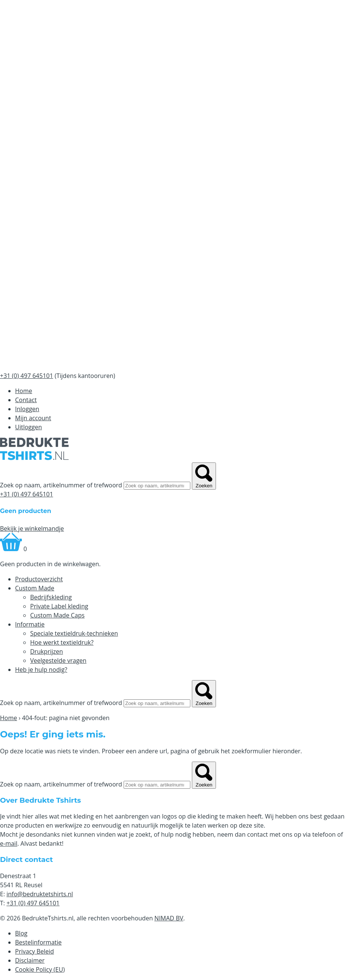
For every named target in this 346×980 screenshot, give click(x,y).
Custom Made (35, 588)
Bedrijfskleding (51, 597)
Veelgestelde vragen (58, 661)
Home (24, 391)
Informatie (30, 624)
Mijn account (33, 418)
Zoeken (204, 476)
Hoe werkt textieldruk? (62, 642)
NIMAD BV (169, 918)
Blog (21, 933)
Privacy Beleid (34, 951)
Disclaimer (30, 960)
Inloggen (27, 409)
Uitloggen (28, 427)
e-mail (9, 843)
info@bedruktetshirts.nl (40, 894)
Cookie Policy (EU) (40, 969)
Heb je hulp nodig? (41, 670)
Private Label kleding (59, 606)
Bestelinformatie (38, 942)
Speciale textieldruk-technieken (74, 633)
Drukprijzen (47, 651)
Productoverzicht (39, 579)
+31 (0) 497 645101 (27, 494)
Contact (26, 400)
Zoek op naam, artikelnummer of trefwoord (61, 485)
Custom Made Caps (57, 615)
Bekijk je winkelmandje (32, 528)
